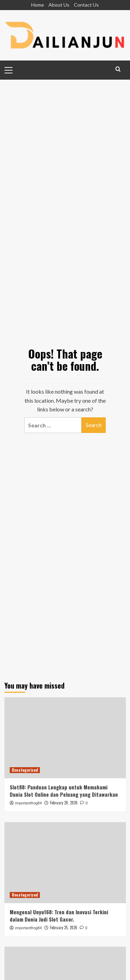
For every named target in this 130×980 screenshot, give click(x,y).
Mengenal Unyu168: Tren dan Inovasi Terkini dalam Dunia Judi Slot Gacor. (59, 915)
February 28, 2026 (64, 803)
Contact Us (86, 5)
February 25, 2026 (64, 927)
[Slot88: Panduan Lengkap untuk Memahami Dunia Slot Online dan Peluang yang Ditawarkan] (65, 738)
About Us (59, 5)
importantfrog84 (29, 803)
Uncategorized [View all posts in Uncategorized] (25, 770)
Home (38, 5)
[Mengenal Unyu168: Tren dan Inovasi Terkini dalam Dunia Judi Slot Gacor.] (65, 863)
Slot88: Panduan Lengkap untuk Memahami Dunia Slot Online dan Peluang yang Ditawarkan (64, 791)
